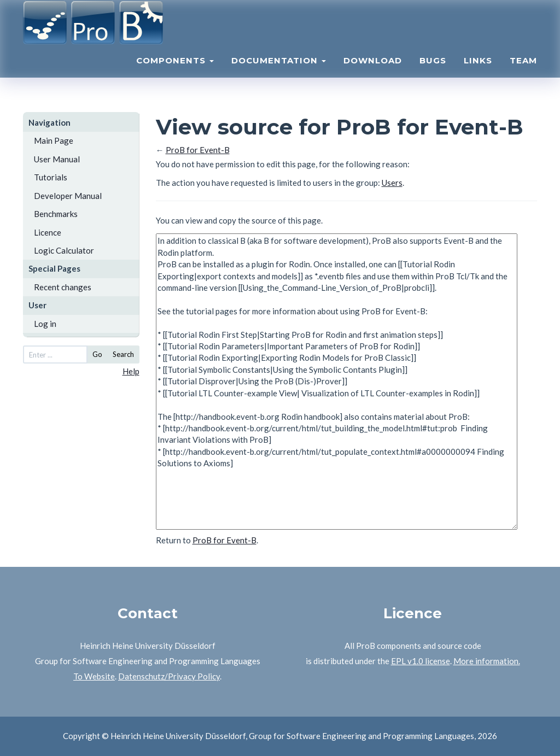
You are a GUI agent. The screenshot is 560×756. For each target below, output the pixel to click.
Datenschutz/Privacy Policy (169, 676)
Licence (48, 232)
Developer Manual (68, 196)
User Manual (57, 159)
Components (175, 74)
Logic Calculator (64, 250)
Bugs (433, 74)
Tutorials (51, 177)
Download (373, 74)
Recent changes (63, 287)
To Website (94, 676)
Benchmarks (56, 214)
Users (392, 183)
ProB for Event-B (198, 150)
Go (97, 354)
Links (478, 74)
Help (131, 371)
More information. (487, 661)
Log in (45, 324)
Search (123, 354)
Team (523, 74)
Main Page (54, 140)
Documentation (279, 74)
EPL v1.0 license (421, 661)
